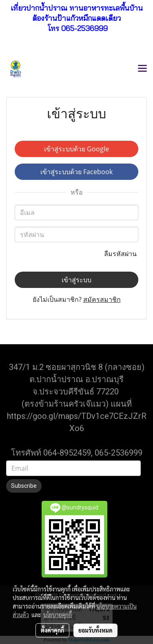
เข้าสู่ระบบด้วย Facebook (76, 172)
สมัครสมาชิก (102, 299)
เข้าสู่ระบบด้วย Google (76, 149)
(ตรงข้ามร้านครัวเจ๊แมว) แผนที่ (77, 404)
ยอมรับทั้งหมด (95, 630)
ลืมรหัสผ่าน (121, 254)
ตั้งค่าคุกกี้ (52, 630)
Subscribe (24, 486)
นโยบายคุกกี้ (58, 615)
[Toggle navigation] (142, 69)
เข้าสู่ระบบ (76, 280)
